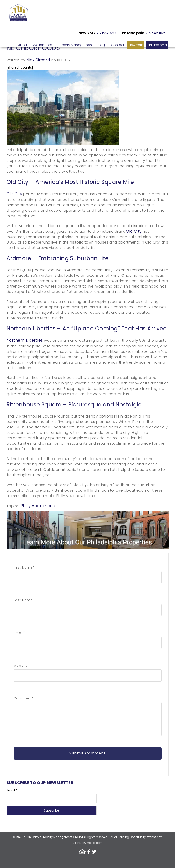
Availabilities (42, 45)
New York (136, 45)
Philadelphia (157, 45)
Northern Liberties (25, 340)
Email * (12, 791)
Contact (118, 45)
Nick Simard (38, 60)
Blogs (102, 45)
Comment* (24, 698)
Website (21, 666)
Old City (14, 194)
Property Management (75, 45)
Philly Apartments (39, 506)
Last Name (23, 600)
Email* (19, 633)
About (23, 45)
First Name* (24, 567)
